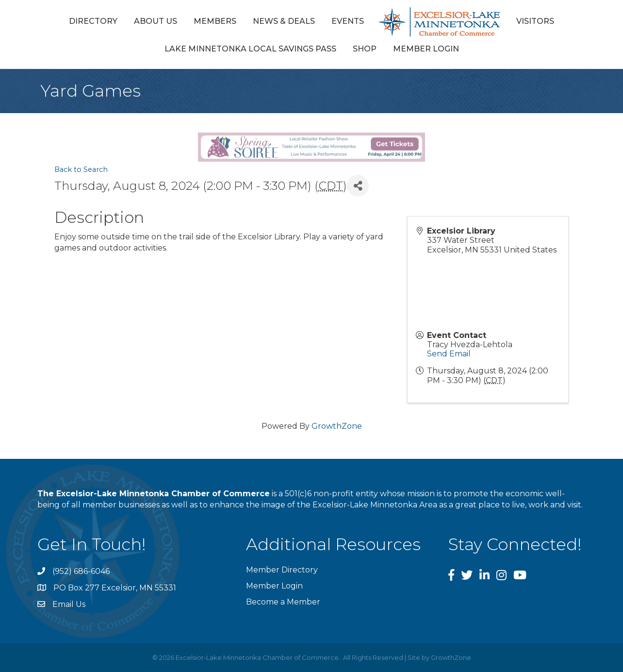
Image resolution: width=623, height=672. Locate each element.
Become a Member (283, 602)
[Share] (358, 186)
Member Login (426, 49)
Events (348, 21)
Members (215, 21)
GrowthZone (337, 426)
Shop (365, 49)
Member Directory (282, 570)
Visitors (535, 21)
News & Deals (284, 21)
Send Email (449, 354)
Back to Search (81, 169)
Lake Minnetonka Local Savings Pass (250, 49)
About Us (156, 21)
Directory (93, 21)
